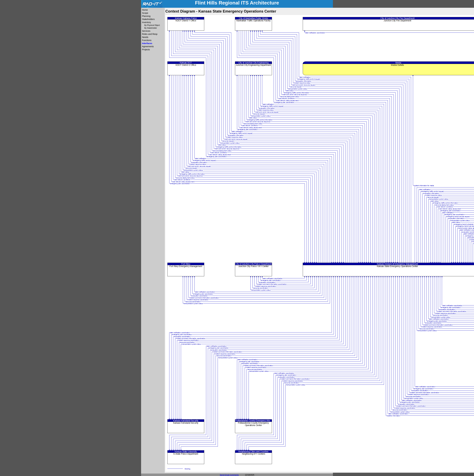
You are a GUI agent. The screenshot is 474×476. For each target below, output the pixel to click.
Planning (146, 16)
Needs (145, 37)
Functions (147, 40)
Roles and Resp (150, 34)
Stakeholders (148, 19)
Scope (145, 13)
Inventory (147, 22)
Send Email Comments (229, 475)
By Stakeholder (151, 28)
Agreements (148, 46)
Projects (146, 50)
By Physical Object (152, 25)
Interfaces (147, 43)
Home (145, 10)
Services (146, 31)
